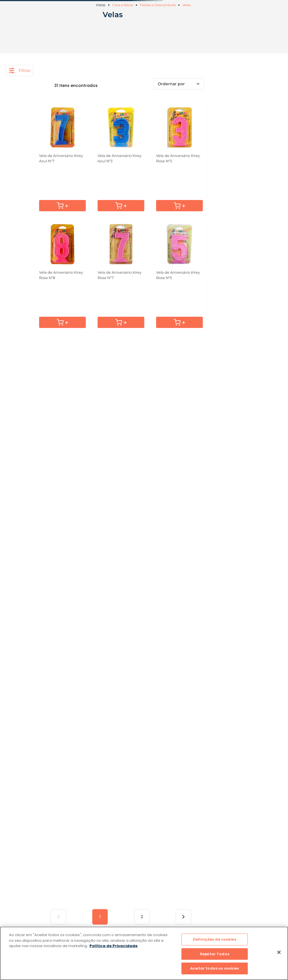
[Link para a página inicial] (102, 5)
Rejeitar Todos (215, 954)
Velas (186, 5)
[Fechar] (279, 952)
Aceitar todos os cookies (214, 968)
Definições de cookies (215, 939)
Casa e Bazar (123, 5)
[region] (144, 953)
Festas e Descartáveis (158, 5)
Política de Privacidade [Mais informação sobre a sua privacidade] (113, 946)
